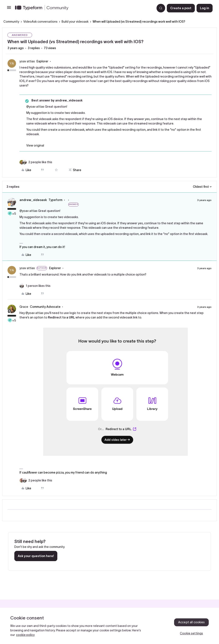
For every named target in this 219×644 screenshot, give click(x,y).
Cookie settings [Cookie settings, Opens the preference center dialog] (191, 633)
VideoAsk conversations (40, 22)
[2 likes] (40, 162)
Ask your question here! (36, 556)
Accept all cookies (192, 622)
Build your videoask (75, 22)
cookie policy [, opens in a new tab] (25, 635)
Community (11, 22)
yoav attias (27, 61)
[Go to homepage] (83, 8)
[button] (9, 9)
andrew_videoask (33, 200)
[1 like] (38, 286)
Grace (24, 307)
